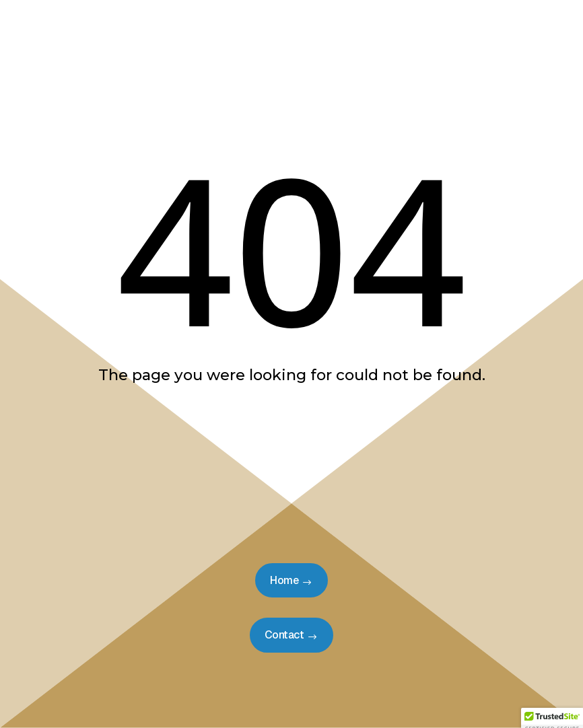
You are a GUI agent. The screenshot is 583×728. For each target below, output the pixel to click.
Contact (284, 635)
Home (284, 580)
